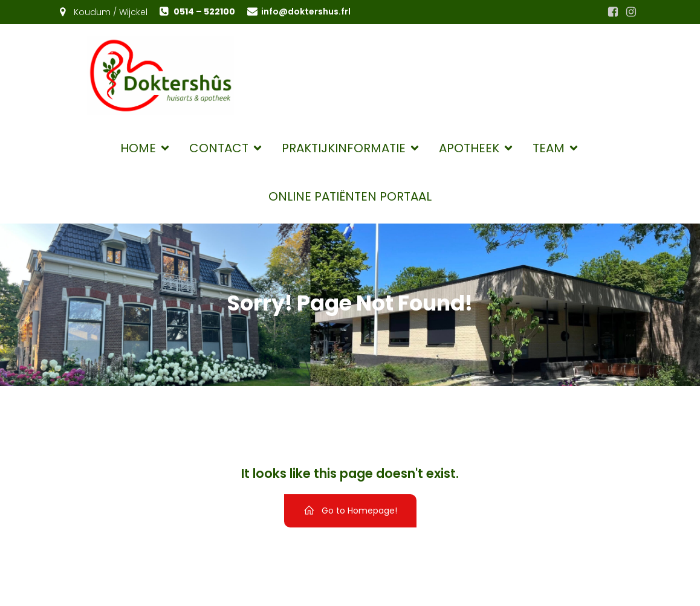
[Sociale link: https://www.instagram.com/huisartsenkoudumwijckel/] (631, 12)
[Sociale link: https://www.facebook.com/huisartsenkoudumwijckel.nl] (613, 12)
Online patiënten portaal (350, 196)
